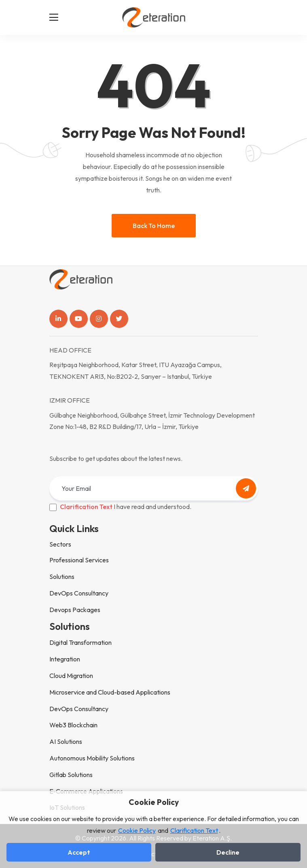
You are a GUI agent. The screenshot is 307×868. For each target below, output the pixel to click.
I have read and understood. (126, 507)
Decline (228, 852)
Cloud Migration (71, 676)
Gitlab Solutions (71, 775)
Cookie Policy (137, 830)
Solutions (62, 577)
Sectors (60, 544)
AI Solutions (66, 741)
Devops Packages (75, 610)
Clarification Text (86, 507)
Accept (79, 852)
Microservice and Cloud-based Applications (110, 692)
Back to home (154, 226)
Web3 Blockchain (73, 725)
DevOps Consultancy (79, 593)
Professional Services (79, 560)
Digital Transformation (80, 642)
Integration (65, 659)
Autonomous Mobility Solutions (92, 758)
